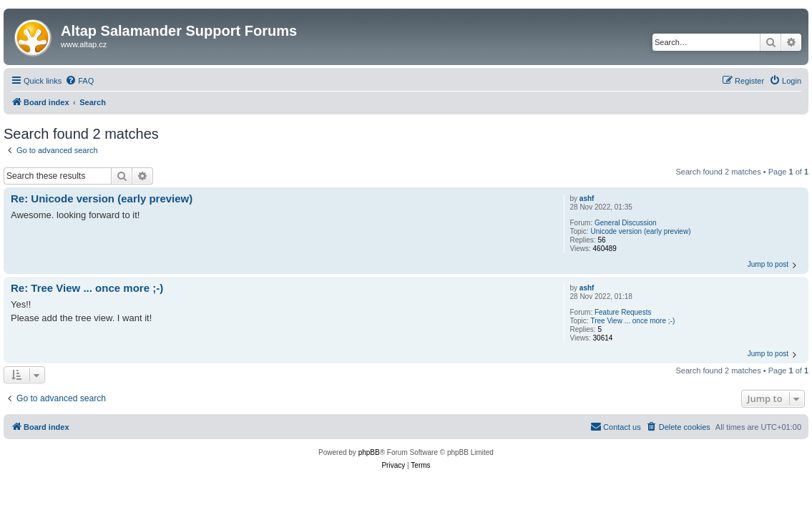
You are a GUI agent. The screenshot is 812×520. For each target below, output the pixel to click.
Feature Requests (623, 312)
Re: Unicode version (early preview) (102, 198)
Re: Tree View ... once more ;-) (87, 288)
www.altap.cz (84, 44)
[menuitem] (79, 81)
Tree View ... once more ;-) (632, 321)
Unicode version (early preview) (640, 231)
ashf (587, 198)
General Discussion (626, 223)
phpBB (369, 452)
